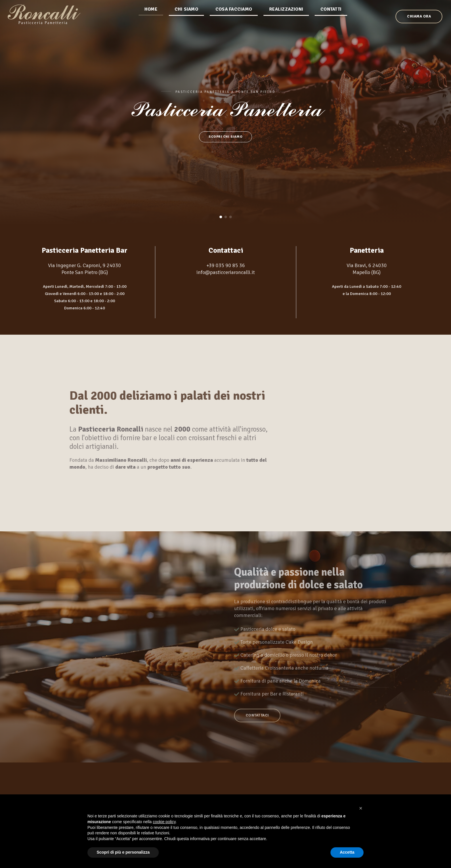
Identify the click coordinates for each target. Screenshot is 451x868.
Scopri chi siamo (225, 137)
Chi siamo (187, 25)
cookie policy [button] (164, 822)
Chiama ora (396, 24)
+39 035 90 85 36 (226, 265)
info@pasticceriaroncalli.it (226, 272)
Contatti (331, 25)
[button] (221, 217)
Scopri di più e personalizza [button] (123, 852)
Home (151, 25)
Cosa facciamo (234, 25)
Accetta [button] (347, 852)
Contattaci (258, 727)
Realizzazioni (286, 25)
